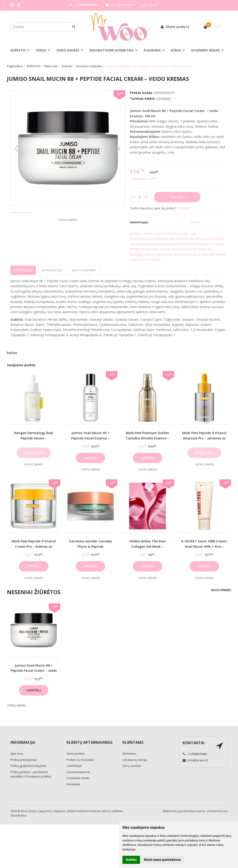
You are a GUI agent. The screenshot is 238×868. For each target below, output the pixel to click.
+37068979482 (84, 5)
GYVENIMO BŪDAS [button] (205, 50)
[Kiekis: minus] (133, 197)
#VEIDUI (136, 234)
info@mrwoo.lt (121, 5)
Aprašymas (23, 270)
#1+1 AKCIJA (214, 244)
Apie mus (17, 753)
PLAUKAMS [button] (152, 50)
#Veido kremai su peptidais (194, 254)
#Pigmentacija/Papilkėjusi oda (152, 239)
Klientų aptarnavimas (90, 742)
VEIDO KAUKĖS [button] (68, 50)
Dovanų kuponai (78, 772)
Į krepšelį (90, 458)
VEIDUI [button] (41, 50)
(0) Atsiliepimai (84, 270)
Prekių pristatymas (24, 760)
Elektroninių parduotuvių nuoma (184, 811)
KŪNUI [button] (176, 50)
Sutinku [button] (131, 860)
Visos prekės (221, 590)
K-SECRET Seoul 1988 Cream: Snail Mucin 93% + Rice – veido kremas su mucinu (204, 546)
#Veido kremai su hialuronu (192, 249)
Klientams (133, 742)
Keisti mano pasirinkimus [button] (163, 860)
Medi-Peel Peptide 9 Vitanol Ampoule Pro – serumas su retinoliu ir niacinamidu (204, 438)
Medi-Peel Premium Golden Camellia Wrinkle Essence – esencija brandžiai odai (147, 438)
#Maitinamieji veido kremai (150, 249)
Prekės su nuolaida (80, 760)
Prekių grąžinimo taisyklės (28, 766)
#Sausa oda (204, 239)
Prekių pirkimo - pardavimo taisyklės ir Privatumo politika (31, 774)
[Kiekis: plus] (146, 197)
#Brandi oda (185, 239)
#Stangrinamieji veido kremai (152, 254)
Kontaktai (149, 5)
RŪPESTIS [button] (18, 50)
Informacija (23, 742)
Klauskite (183, 208)
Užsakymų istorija (135, 760)
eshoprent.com (217, 811)
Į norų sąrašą (68, 237)
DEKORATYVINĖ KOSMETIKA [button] (111, 50)
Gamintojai (74, 766)
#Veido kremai (154, 234)
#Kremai (143, 244)
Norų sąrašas (132, 766)
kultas (12, 353)
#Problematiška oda (181, 234)
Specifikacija (52, 270)
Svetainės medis (78, 778)
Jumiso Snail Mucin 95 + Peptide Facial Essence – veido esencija (90, 438)
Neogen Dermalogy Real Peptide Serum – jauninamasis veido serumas (34, 438)
